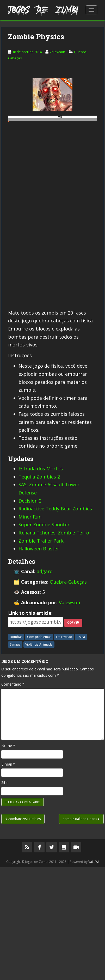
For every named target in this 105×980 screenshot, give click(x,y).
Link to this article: (30, 726)
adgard (45, 684)
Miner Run (30, 629)
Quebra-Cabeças (68, 694)
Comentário (13, 797)
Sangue (15, 757)
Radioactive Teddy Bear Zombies (55, 621)
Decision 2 (30, 613)
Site (4, 895)
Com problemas (39, 750)
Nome (8, 858)
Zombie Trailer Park (41, 653)
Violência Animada (39, 757)
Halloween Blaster (39, 661)
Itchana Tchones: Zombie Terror (55, 645)
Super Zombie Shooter (44, 637)
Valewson (57, 164)
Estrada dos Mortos (41, 581)
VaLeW (93, 974)
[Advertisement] (52, 80)
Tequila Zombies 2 (39, 589)
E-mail (8, 877)
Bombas (16, 750)
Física (81, 750)
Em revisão (64, 750)
